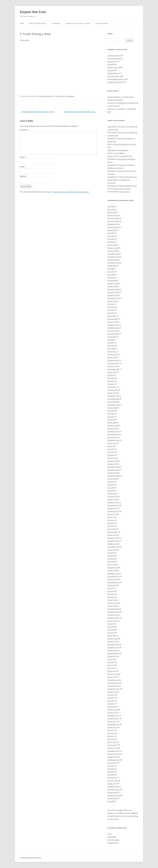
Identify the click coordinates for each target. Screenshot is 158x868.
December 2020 (113, 396)
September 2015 (113, 582)
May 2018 (111, 488)
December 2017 (113, 502)
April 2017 (111, 526)
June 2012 (111, 698)
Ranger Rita (112, 156)
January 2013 (112, 677)
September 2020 (113, 405)
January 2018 (112, 499)
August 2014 (112, 621)
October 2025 (112, 224)
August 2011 (112, 727)
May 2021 (111, 381)
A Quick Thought (114, 106)
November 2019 (113, 434)
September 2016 (113, 547)
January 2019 (112, 464)
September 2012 (113, 689)
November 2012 (113, 683)
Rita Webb (111, 171)
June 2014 (111, 627)
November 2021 (113, 363)
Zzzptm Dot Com (33, 12)
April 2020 (111, 420)
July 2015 (111, 588)
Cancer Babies (123, 150)
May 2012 (111, 701)
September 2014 (113, 618)
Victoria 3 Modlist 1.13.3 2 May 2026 (120, 97)
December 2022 (113, 325)
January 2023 (112, 322)
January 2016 (112, 570)
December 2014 (113, 609)
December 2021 (113, 360)
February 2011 (113, 745)
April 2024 (111, 277)
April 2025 (111, 242)
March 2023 (112, 316)
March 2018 (112, 493)
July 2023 (111, 304)
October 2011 (112, 721)
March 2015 (112, 600)
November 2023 (113, 292)
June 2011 (111, 733)
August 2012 (112, 692)
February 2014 (113, 639)
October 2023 (112, 295)
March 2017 (112, 529)
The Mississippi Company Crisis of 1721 (37, 112)
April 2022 (111, 348)
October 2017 (112, 508)
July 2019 (111, 446)
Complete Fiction (114, 55)
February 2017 (113, 532)
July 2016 (111, 553)
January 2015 (112, 606)
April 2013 (111, 668)
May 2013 (111, 665)
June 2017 (111, 520)
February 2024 (113, 283)
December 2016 (113, 538)
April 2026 (111, 209)
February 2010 (113, 781)
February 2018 (113, 496)
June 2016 (111, 556)
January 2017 (112, 535)
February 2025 (113, 248)
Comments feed (113, 840)
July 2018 (111, 482)
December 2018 (113, 467)
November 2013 (113, 647)
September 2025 (113, 227)
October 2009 (112, 792)
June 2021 (111, 378)
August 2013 (112, 656)
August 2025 (112, 230)
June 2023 (111, 307)
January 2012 (112, 713)
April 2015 (111, 597)
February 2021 (113, 390)
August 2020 (112, 408)
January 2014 (112, 641)
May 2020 (111, 417)
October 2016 (112, 544)
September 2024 (113, 263)
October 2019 (112, 437)
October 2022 (112, 331)
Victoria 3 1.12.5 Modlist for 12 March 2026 (123, 103)
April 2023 (111, 313)
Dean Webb (56, 23)
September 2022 (113, 334)
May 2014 (111, 630)
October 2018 (112, 473)
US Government (113, 76)
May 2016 (111, 559)
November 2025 (113, 221)
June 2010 (111, 769)
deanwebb (70, 96)
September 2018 (113, 476)
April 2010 (111, 775)
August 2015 (112, 585)
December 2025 (113, 218)
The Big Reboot (113, 73)
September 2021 (113, 369)
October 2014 (112, 615)
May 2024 (111, 274)
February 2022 (113, 354)
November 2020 (113, 399)
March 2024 (112, 280)
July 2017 (111, 517)
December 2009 (113, 786)
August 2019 (112, 443)
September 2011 (113, 724)
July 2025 (111, 233)
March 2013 (112, 671)
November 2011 (113, 718)
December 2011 (113, 715)
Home (22, 23)
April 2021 (111, 384)
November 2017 (113, 505)
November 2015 (113, 576)
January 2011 (112, 748)
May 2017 (111, 523)
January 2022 (112, 357)
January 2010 (112, 784)
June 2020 (111, 414)
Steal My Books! (102, 23)
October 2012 (112, 686)
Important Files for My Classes (78, 23)
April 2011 (111, 739)
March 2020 (112, 422)
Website (23, 176)
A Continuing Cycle (125, 156)
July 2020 (111, 411)
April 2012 (111, 704)
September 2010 (113, 760)
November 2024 (113, 257)
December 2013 (113, 644)
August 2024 (112, 266)
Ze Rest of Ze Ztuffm (45, 96)
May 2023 (111, 310)
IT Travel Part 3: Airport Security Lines (80, 112)
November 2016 (113, 541)
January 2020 (112, 428)
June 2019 (111, 449)
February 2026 (113, 215)
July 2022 (111, 340)
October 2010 (112, 757)
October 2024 (112, 260)
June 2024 (111, 272)
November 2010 (113, 754)
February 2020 (113, 425)
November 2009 (113, 789)
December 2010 (113, 751)
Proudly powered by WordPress (30, 858)
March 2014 (112, 636)
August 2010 (112, 763)
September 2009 (113, 795)
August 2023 (112, 301)
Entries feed (112, 837)
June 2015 (111, 591)
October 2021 (112, 366)
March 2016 (112, 565)
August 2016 (112, 550)
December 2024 (113, 254)
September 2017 (113, 511)
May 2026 (111, 206)
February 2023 (113, 319)
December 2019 (113, 431)
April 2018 (111, 491)
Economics (111, 61)
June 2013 (111, 662)
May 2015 (111, 594)
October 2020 (112, 402)
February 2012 (113, 710)
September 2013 (113, 653)
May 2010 (111, 772)
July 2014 (111, 624)
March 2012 (112, 707)
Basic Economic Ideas (38, 23)
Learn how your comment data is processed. (71, 192)
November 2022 (113, 328)
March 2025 (112, 245)
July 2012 (111, 695)
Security (110, 70)
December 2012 (113, 680)
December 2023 (113, 289)
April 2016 (111, 562)
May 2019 (111, 452)
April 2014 (111, 633)
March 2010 (112, 778)
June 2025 (111, 236)
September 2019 (113, 440)
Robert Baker (112, 180)
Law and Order (124, 192)
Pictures (110, 64)
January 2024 (112, 286)
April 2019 (111, 455)
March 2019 (112, 458)
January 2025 (112, 251)
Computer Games (114, 58)
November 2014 (113, 612)
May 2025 (111, 239)
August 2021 (112, 372)
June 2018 (111, 485)
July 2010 (111, 766)
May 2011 (111, 736)
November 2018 (113, 470)
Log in (110, 834)
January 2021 (112, 393)
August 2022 (112, 337)
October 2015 (112, 579)
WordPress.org (113, 843)
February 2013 (113, 674)
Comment (25, 130)
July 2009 (111, 801)
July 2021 (111, 375)
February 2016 (113, 567)
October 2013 (112, 650)
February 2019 (113, 461)
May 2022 (111, 346)
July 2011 (111, 730)
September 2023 (113, 298)
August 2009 (112, 798)
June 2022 (111, 343)
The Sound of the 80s (115, 100)
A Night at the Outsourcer (127, 177)
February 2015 (113, 603)
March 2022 (112, 351)
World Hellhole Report (116, 79)
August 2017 (112, 514)
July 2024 (111, 269)
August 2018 (112, 479)
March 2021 (112, 387)
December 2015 (113, 573)
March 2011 (112, 742)
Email (23, 167)
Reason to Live (113, 67)
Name (23, 157)
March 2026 (112, 212)
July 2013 (111, 659)
